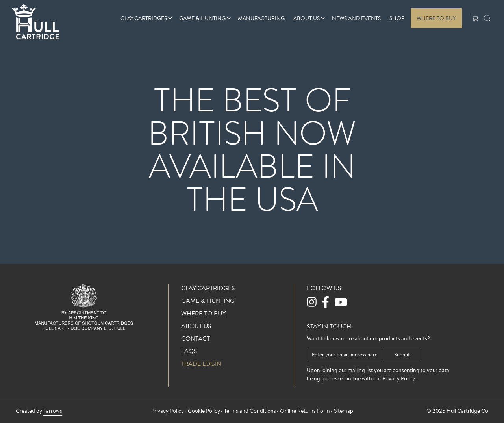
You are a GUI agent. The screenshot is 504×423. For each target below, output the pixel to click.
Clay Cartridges (144, 18)
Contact (195, 338)
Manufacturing (261, 18)
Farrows (53, 411)
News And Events (356, 18)
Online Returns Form (305, 411)
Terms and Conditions (250, 411)
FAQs (189, 351)
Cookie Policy (204, 411)
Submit (402, 354)
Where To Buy (436, 18)
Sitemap (344, 411)
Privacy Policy (399, 378)
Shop (397, 18)
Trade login (201, 364)
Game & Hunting (202, 18)
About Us (307, 18)
